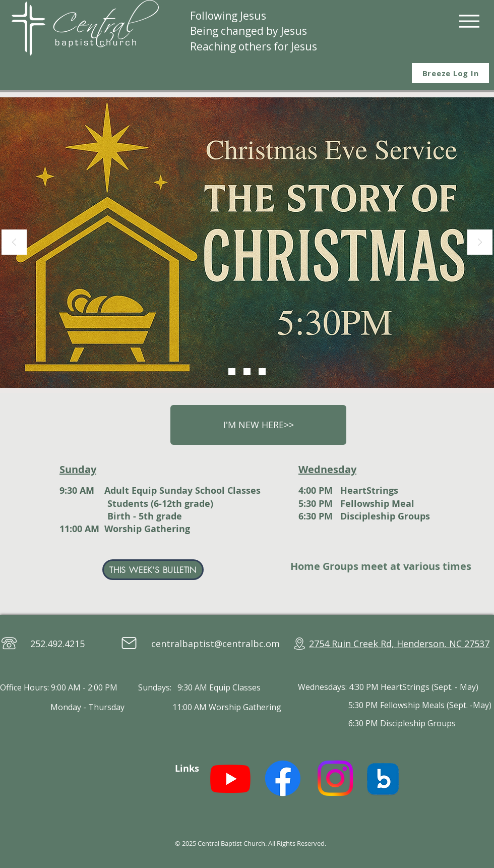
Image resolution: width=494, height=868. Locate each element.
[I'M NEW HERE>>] (258, 425)
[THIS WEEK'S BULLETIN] (153, 570)
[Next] (480, 243)
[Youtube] (230, 778)
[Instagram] (335, 778)
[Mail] (129, 643)
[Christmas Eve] (232, 372)
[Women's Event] (247, 372)
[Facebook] (283, 778)
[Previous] (14, 243)
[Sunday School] (262, 372)
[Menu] (469, 21)
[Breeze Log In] (450, 73)
